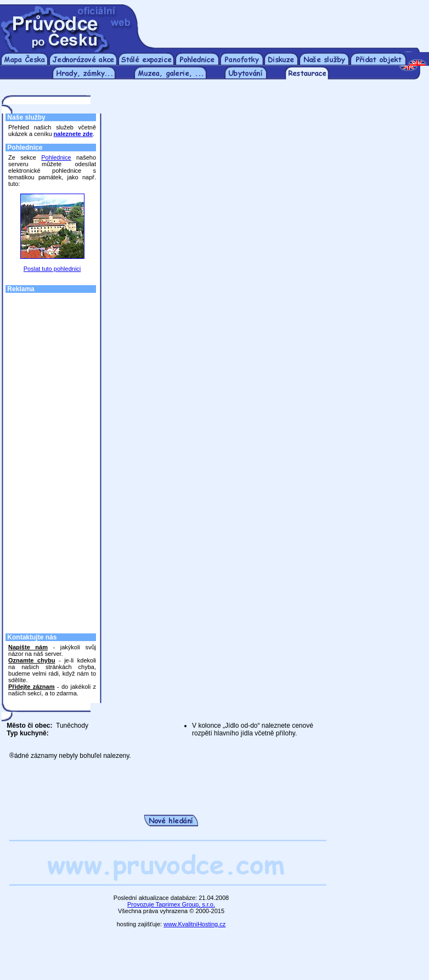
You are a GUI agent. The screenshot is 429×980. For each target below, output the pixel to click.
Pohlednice (56, 157)
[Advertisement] (52, 460)
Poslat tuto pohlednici (52, 269)
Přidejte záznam (31, 687)
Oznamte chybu (32, 660)
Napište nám (28, 647)
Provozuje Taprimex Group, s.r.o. (171, 904)
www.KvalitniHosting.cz (194, 924)
